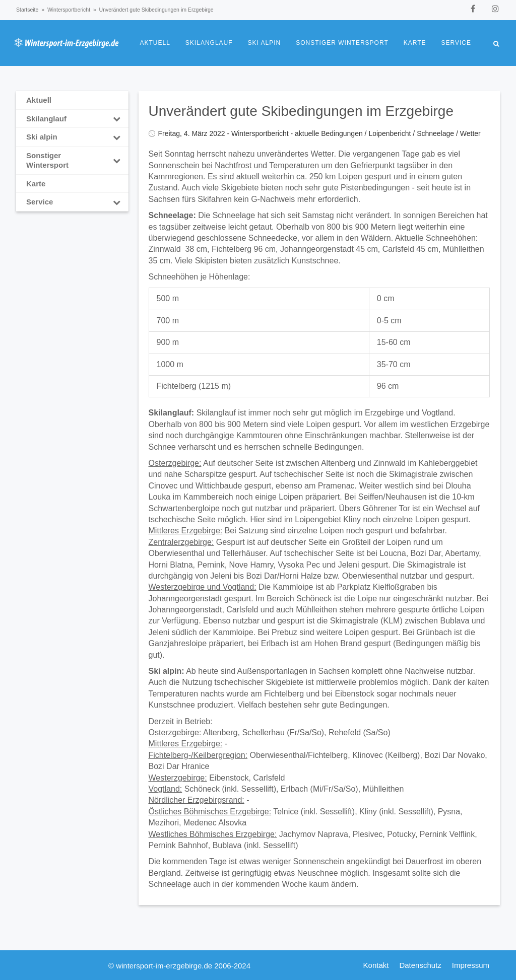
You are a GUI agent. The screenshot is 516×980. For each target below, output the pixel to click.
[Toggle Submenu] (117, 119)
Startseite (27, 10)
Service (456, 43)
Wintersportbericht (69, 10)
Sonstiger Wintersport (342, 43)
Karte (415, 43)
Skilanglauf (209, 43)
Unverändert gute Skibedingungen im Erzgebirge (301, 111)
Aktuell (155, 43)
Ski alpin (265, 43)
